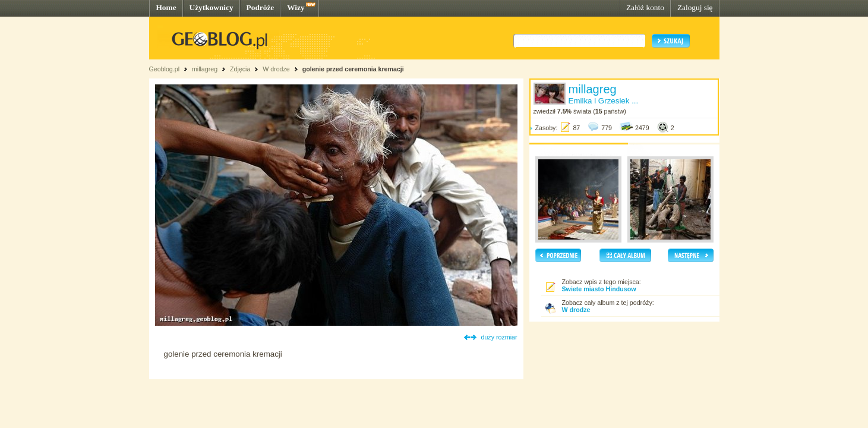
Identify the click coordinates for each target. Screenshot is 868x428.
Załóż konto (645, 7)
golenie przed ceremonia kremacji (353, 69)
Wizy (296, 7)
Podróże (261, 7)
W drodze (276, 69)
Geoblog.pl (165, 69)
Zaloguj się (695, 7)
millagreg (205, 69)
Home (166, 7)
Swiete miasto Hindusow (599, 289)
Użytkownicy (212, 7)
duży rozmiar (499, 337)
